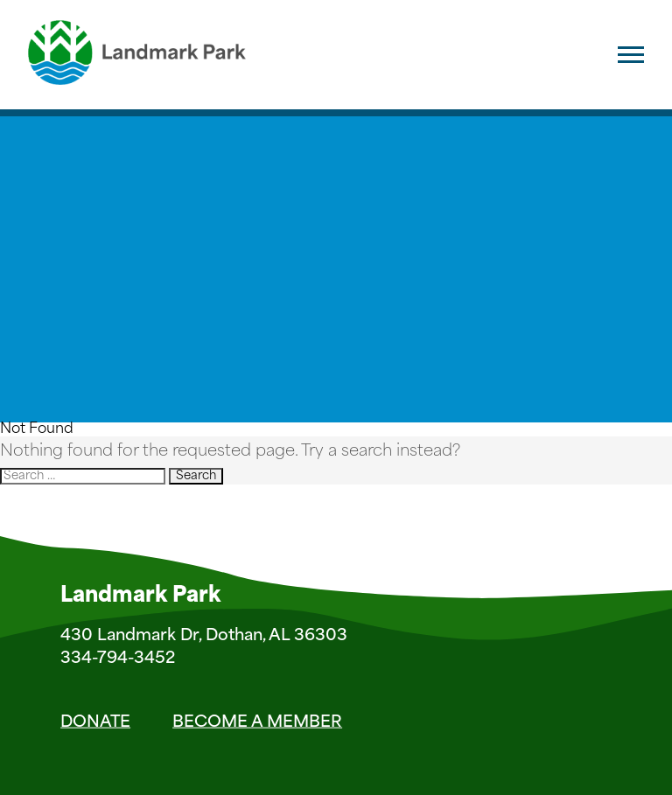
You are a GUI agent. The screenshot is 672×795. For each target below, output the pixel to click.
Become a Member (257, 722)
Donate (95, 722)
